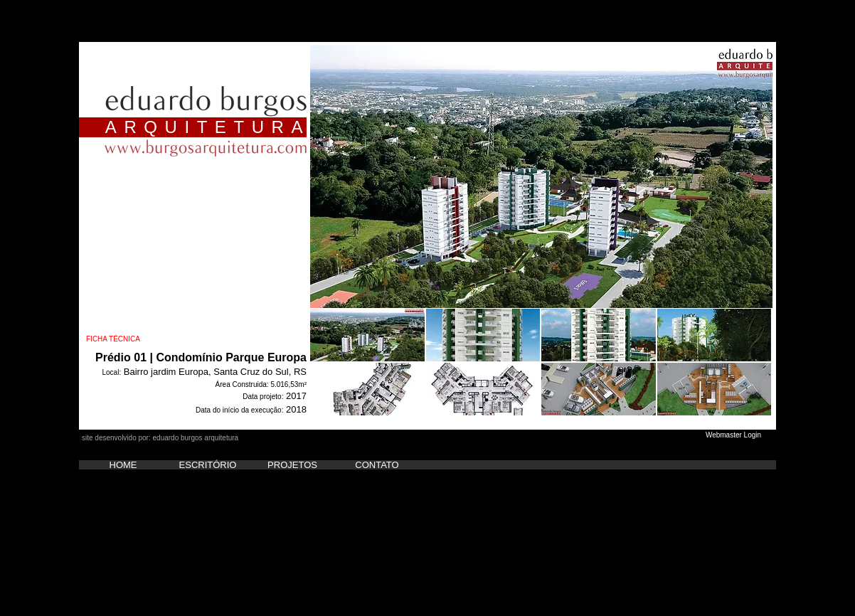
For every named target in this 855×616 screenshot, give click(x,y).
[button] (541, 176)
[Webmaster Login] (733, 436)
